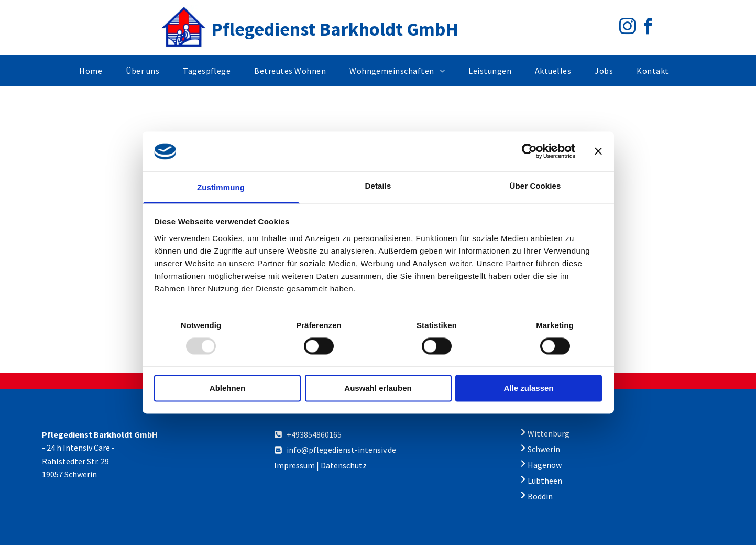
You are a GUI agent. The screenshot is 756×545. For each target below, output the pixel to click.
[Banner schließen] (598, 151)
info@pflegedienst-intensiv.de (341, 450)
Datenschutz (344, 465)
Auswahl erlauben (378, 388)
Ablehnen (227, 388)
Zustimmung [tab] (221, 187)
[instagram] (628, 28)
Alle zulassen (528, 388)
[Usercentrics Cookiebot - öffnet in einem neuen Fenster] (529, 151)
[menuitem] (95, 71)
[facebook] (648, 28)
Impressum (294, 465)
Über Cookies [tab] (535, 186)
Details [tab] (378, 186)
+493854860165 (314, 434)
